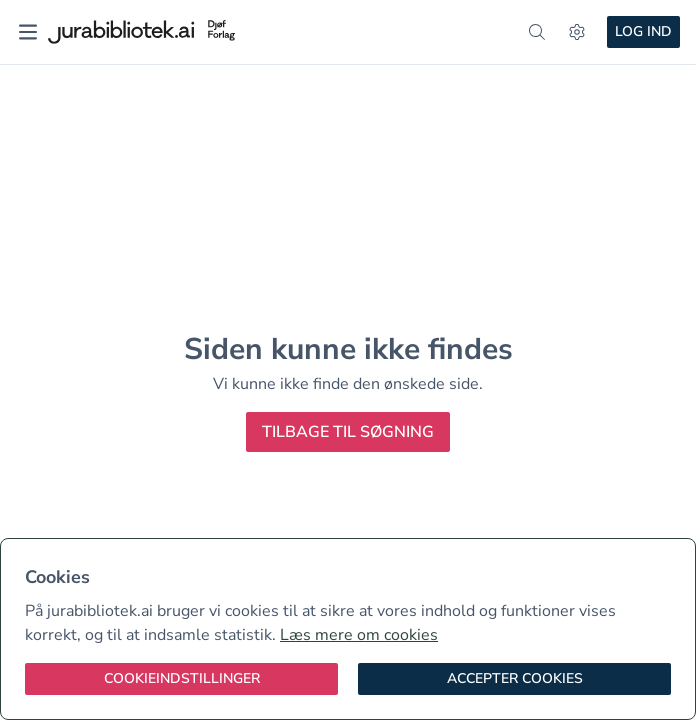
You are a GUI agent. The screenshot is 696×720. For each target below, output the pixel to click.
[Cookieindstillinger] (181, 679)
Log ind (643, 31)
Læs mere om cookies (359, 635)
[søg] (537, 32)
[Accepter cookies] (514, 679)
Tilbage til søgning (348, 432)
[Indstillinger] (577, 32)
